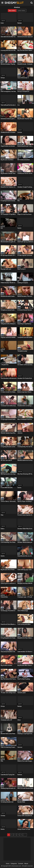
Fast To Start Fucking (24, 679)
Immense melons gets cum (9, 119)
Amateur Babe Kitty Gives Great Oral (25, 529)
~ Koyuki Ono (5, 365)
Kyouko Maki (21, 802)
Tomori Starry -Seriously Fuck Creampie (9, 501)
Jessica (20, 433)
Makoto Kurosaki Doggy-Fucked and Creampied (25, 761)
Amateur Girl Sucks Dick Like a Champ (25, 378)
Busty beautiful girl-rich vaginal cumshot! (25, 146)
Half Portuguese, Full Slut (8, 91)
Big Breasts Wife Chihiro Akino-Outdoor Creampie (25, 665)
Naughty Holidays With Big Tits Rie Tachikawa (25, 583)
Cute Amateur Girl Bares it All (25, 652)
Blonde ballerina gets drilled (9, 242)
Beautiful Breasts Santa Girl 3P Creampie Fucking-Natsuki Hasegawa (9, 296)
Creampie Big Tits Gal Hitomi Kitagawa (25, 447)
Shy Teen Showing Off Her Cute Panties (25, 474)
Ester (2, 23)
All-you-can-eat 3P (6, 460)
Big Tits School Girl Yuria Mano (9, 679)
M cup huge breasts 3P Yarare (9, 255)
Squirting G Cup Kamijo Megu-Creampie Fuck (25, 324)
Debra (2, 529)
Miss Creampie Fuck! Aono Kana (25, 419)
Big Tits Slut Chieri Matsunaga (25, 50)
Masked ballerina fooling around (25, 460)
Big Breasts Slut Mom (7, 160)
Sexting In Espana (23, 283)
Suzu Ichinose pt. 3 (23, 78)
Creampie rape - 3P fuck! (25, 597)
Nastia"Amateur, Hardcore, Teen (25, 296)
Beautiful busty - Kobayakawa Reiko (25, 64)
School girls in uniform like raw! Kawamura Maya (9, 583)
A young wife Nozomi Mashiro (9, 50)
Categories (14, 864)
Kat (2, 228)
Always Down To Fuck (24, 829)
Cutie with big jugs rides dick (25, 570)
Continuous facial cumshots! (25, 173)
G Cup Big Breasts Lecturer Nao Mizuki (9, 447)
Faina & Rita (4, 597)
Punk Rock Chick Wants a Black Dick (9, 624)
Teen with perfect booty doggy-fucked (9, 105)
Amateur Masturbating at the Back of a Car (25, 542)
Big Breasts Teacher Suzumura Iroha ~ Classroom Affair (25, 119)
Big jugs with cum (6, 269)
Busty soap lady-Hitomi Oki (25, 392)
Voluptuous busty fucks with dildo (9, 310)
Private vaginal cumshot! (25, 255)
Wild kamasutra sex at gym (9, 474)
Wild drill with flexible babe (25, 788)
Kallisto (20, 775)
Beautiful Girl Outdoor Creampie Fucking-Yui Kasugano (9, 187)
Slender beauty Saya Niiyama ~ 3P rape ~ (9, 433)
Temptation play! (22, 351)
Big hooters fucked (6, 665)
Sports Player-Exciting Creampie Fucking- (25, 501)
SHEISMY (9, 3)
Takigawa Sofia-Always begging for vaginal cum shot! (9, 324)
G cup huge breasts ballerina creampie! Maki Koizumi (9, 419)
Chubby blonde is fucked (8, 132)
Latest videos (21, 11)
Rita (2, 761)
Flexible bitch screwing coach (25, 406)
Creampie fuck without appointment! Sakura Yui (9, 406)
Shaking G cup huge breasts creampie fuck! (25, 734)
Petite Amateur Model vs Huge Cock (9, 283)
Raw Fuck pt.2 (21, 269)
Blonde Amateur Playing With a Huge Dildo (9, 64)
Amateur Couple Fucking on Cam (25, 187)
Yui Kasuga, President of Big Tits (9, 611)
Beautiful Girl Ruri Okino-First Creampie (25, 638)
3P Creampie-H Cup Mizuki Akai (9, 214)
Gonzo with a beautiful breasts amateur (25, 816)
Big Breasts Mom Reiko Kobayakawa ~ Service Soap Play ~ (9, 570)
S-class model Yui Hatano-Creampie (9, 392)
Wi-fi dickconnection (24, 160)
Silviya (3, 78)
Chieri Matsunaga (23, 611)
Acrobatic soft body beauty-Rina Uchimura (25, 365)
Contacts (21, 864)
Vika (2, 515)
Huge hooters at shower (8, 146)
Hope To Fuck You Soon (24, 214)
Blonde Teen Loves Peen (8, 734)
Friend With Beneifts (7, 488)
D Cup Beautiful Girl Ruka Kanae (9, 638)
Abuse (26, 864)
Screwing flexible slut (7, 802)
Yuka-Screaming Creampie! (9, 747)
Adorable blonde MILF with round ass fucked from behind (9, 37)
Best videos (12, 11)
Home (8, 864)
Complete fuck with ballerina (25, 337)
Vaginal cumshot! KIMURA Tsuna (9, 337)
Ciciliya (20, 132)
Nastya (20, 23)
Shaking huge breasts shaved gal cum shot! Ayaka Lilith (9, 788)
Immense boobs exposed (25, 37)
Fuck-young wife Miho (24, 624)
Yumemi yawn (22, 693)
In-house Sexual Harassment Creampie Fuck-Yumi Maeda (25, 310)
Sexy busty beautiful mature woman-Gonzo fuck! (9, 652)
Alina (19, 720)
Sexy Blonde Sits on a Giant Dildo (25, 556)
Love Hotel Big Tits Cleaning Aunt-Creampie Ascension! (9, 542)
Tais (2, 351)
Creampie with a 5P (6, 720)
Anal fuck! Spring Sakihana (25, 242)
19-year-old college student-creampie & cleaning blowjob (9, 693)
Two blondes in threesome (9, 378)
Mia (19, 201)
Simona (20, 747)
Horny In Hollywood (23, 91)
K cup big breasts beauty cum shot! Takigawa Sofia (9, 201)
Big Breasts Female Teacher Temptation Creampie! (9, 173)
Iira (18, 105)
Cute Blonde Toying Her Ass (9, 775)
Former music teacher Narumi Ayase (25, 515)
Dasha (19, 228)
